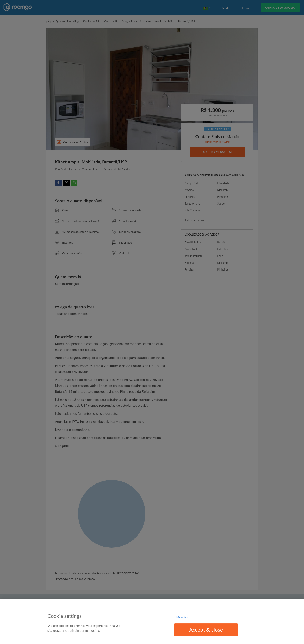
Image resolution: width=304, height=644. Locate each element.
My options (183, 617)
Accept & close (206, 630)
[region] (152, 622)
